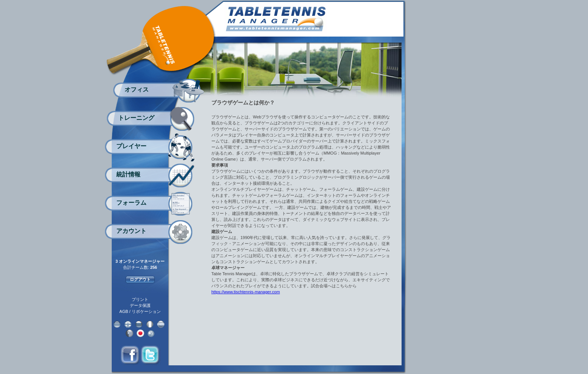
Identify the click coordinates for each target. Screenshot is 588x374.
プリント (140, 299)
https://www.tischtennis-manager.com (246, 292)
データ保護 (140, 305)
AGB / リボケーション (140, 311)
